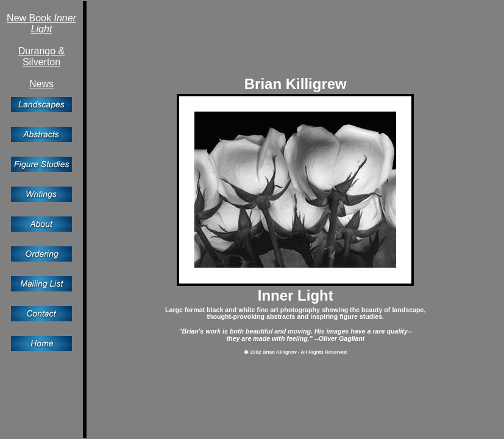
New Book (41, 23)
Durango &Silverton (42, 56)
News (41, 84)
